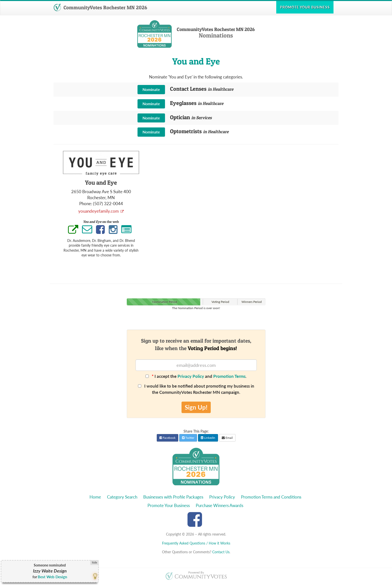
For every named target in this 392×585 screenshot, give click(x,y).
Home (95, 497)
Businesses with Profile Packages (173, 497)
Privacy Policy (191, 376)
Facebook (167, 438)
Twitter (188, 438)
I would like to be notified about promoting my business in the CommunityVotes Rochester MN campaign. (196, 389)
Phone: (86, 204)
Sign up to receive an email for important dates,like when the (196, 344)
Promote (305, 7)
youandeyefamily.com (99, 211)
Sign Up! (196, 407)
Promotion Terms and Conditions (271, 497)
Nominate (151, 89)
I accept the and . (196, 376)
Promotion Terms (229, 376)
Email (227, 438)
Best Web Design (52, 577)
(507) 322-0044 (108, 204)
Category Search (122, 497)
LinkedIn (208, 438)
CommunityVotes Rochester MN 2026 (100, 7)
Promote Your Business (169, 505)
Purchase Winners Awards (219, 505)
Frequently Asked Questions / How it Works (196, 543)
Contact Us (221, 552)
